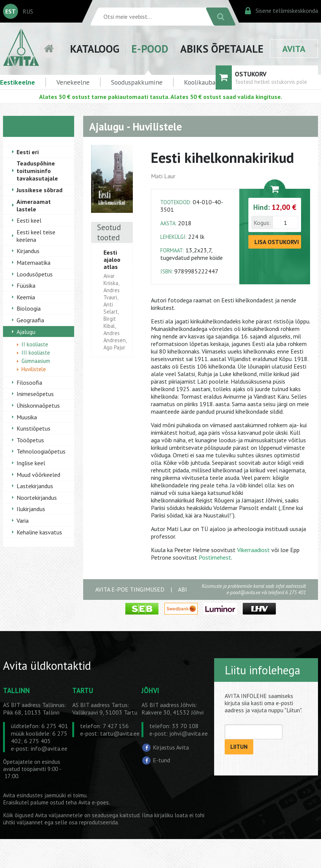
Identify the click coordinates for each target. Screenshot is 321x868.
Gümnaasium (36, 361)
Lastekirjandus (35, 486)
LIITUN (239, 747)
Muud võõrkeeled (38, 475)
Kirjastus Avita (171, 747)
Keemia (26, 297)
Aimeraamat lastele (34, 205)
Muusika (27, 417)
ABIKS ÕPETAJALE (222, 49)
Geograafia (30, 320)
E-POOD (150, 49)
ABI (183, 589)
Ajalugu (26, 332)
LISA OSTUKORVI (277, 242)
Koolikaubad (201, 82)
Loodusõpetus (35, 274)
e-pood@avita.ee (243, 593)
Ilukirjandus (31, 509)
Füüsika (26, 285)
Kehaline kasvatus (39, 532)
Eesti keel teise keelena (36, 236)
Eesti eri (28, 152)
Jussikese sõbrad (40, 190)
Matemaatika (33, 263)
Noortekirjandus (37, 498)
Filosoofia (29, 382)
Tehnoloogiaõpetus (41, 451)
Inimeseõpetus (35, 394)
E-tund (161, 760)
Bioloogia (29, 308)
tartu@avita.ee (120, 733)
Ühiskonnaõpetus (38, 405)
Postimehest (215, 557)
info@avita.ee (49, 748)
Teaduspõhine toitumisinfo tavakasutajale (37, 171)
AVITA (294, 49)
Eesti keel (29, 220)
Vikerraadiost (253, 550)
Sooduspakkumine (137, 82)
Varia (23, 520)
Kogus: (262, 223)
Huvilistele (34, 369)
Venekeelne (73, 82)
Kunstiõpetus (33, 428)
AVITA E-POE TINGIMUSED (130, 589)
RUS (28, 11)
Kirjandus (28, 251)
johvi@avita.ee (189, 733)
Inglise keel (31, 463)
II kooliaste (35, 344)
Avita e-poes (94, 802)
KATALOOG (95, 49)
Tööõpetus (30, 440)
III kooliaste (36, 353)
